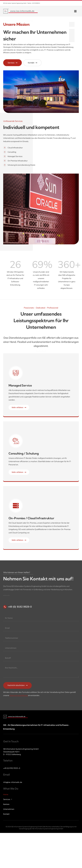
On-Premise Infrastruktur (18, 161)
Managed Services (15, 156)
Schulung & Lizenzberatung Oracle (21, 165)
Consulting (12, 152)
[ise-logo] (21, 9)
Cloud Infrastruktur (15, 148)
